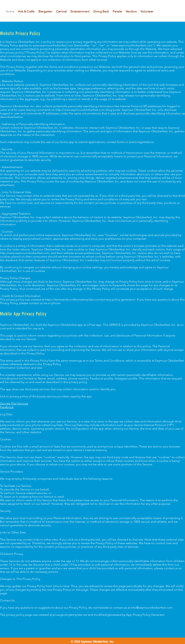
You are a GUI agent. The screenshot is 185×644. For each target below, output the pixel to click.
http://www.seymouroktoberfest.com (80, 110)
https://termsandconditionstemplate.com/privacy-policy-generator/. (91, 299)
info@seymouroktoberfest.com (152, 608)
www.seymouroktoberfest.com (53, 45)
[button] (80, 11)
